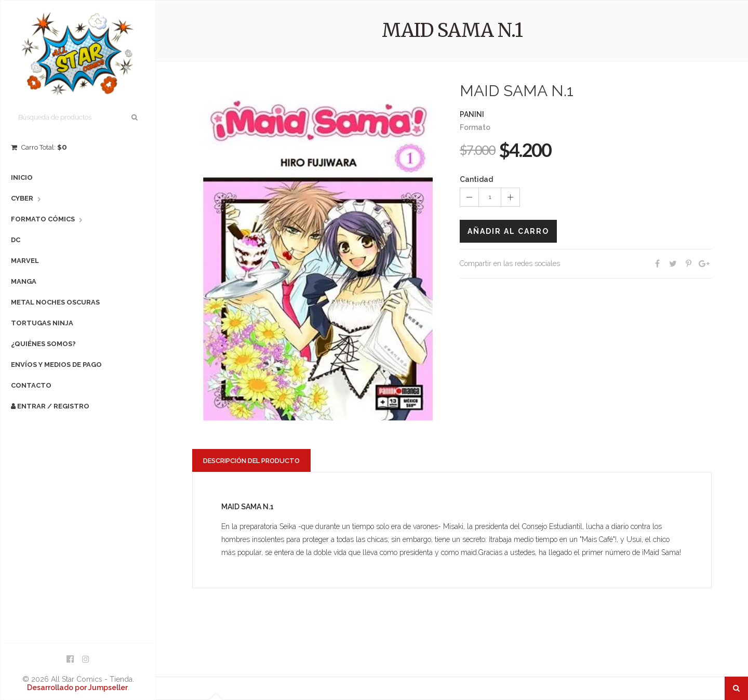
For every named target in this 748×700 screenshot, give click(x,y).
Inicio (22, 177)
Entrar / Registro (50, 406)
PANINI (472, 114)
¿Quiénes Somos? (43, 344)
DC (16, 240)
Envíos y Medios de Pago (56, 365)
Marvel (25, 261)
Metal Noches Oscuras (55, 302)
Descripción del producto (251, 461)
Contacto (31, 385)
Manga (24, 281)
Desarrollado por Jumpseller (77, 688)
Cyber (22, 198)
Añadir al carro (508, 231)
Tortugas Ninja (42, 323)
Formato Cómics (43, 219)
